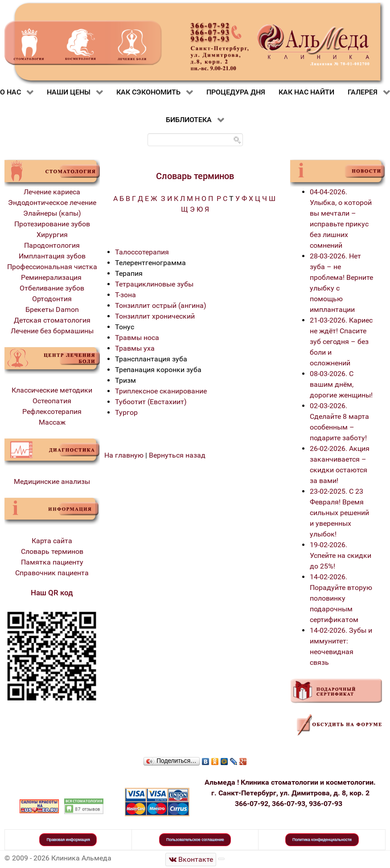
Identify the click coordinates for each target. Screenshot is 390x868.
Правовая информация (68, 839)
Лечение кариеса (52, 192)
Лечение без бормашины (52, 331)
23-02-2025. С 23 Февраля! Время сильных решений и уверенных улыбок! (339, 513)
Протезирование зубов (52, 224)
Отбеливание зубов (52, 288)
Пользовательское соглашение (195, 839)
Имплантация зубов (52, 256)
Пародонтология (52, 245)
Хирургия (52, 235)
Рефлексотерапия (52, 411)
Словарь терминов (52, 551)
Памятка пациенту (52, 562)
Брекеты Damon (52, 309)
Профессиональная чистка (52, 267)
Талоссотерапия (142, 252)
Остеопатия (52, 401)
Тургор (126, 412)
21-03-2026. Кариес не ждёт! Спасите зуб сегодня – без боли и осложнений (341, 342)
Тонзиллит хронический (155, 316)
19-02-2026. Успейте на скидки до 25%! (341, 555)
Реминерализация (52, 277)
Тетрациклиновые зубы (154, 284)
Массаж (52, 422)
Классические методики (52, 390)
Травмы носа (137, 338)
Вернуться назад (177, 455)
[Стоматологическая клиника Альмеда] (191, 859)
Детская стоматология (52, 320)
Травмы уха (135, 348)
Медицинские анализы (52, 481)
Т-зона (125, 295)
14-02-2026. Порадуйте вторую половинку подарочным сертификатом (341, 598)
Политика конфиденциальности (322, 839)
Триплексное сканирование (161, 391)
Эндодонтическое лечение (52, 203)
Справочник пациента (52, 573)
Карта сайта (52, 541)
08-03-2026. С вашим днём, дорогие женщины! (341, 384)
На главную (124, 455)
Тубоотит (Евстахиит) (151, 402)
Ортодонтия (52, 299)
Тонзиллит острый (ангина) (161, 305)
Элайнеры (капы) (52, 213)
